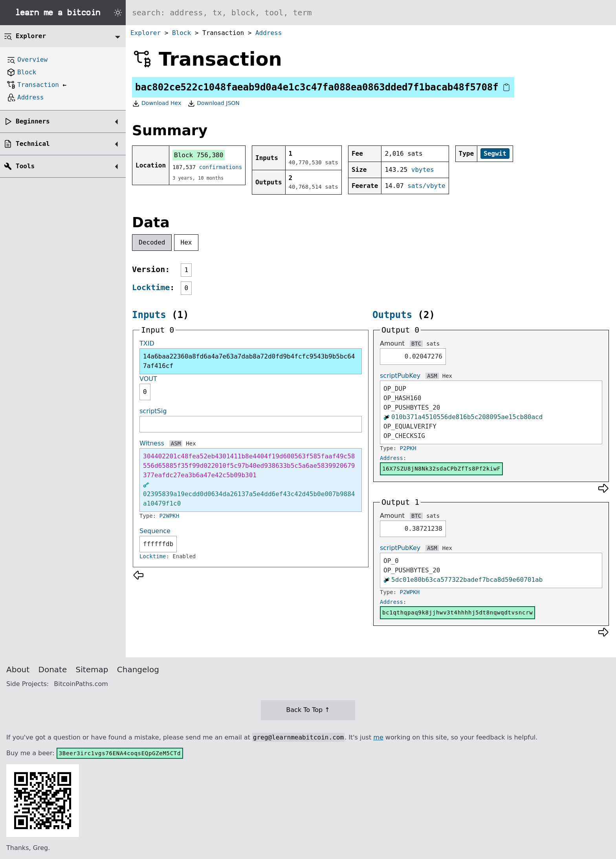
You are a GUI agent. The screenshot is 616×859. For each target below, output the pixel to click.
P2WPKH (170, 516)
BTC (416, 344)
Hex (186, 242)
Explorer (146, 33)
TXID (147, 343)
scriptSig (153, 411)
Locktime (151, 287)
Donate (53, 670)
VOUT (148, 379)
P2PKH (408, 448)
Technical (33, 144)
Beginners (33, 121)
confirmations (221, 167)
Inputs (149, 315)
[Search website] (371, 13)
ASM (176, 443)
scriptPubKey (400, 376)
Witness (152, 443)
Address (269, 33)
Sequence (155, 531)
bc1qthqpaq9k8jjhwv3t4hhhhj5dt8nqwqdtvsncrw (457, 613)
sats (433, 344)
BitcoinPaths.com (81, 684)
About (18, 670)
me (378, 737)
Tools (25, 166)
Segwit (495, 154)
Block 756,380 (199, 155)
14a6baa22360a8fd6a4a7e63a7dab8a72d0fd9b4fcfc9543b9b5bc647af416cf (249, 361)
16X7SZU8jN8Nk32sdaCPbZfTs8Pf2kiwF (441, 469)
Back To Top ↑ (308, 710)
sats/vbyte (426, 186)
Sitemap (92, 670)
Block (181, 33)
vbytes (423, 170)
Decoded (152, 242)
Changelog (138, 670)
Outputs (392, 315)
